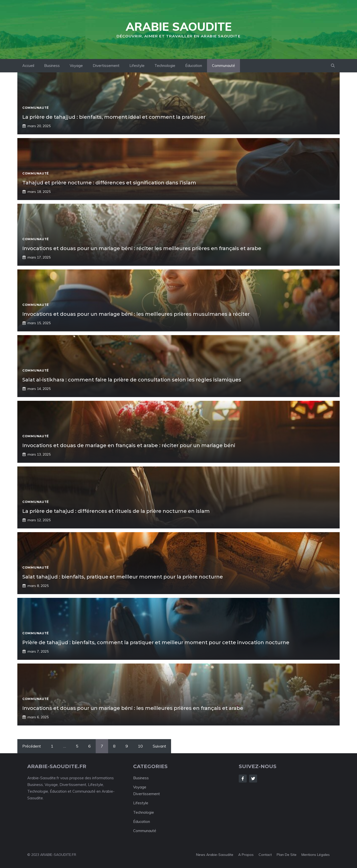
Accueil (28, 66)
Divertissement (106, 66)
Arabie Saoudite (179, 27)
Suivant (159, 746)
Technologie (165, 66)
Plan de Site (287, 855)
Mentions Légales (316, 855)
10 (140, 746)
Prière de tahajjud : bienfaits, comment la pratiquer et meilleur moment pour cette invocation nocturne (156, 642)
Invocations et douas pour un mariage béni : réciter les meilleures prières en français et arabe (142, 248)
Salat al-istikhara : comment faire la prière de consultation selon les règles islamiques (132, 380)
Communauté (223, 66)
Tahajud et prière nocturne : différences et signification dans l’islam (109, 183)
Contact (265, 855)
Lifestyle (137, 66)
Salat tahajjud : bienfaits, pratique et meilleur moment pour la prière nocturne (123, 577)
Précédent (32, 746)
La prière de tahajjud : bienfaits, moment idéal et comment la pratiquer (114, 117)
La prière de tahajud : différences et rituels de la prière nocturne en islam (116, 511)
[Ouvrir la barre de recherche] (333, 66)
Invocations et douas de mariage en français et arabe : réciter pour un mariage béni (129, 445)
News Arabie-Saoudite (215, 855)
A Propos (246, 855)
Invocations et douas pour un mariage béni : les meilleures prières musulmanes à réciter (136, 314)
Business (52, 66)
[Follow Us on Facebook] (243, 779)
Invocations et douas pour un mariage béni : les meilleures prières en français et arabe (133, 708)
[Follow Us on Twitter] (253, 779)
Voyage (76, 66)
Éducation (194, 66)
